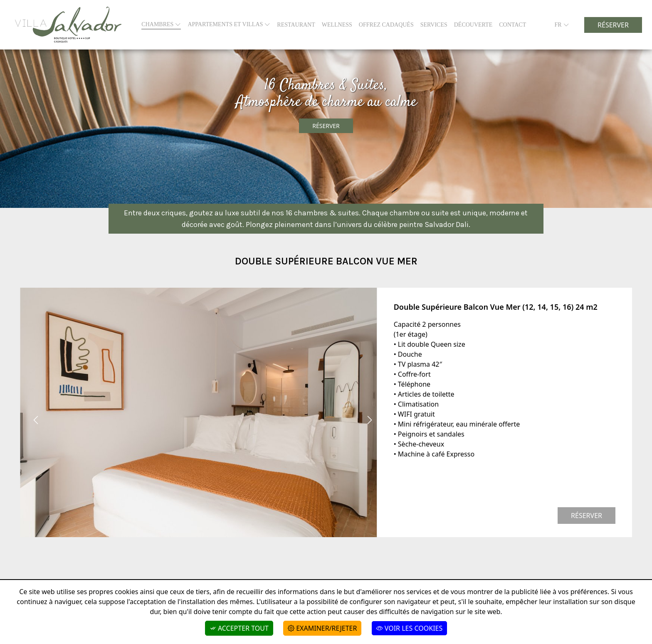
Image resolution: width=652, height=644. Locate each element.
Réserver (613, 25)
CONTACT (512, 25)
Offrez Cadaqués (386, 25)
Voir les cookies (410, 628)
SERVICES (434, 25)
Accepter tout (239, 628)
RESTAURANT (296, 25)
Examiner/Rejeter (322, 628)
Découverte (473, 25)
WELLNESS (337, 25)
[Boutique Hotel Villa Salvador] (68, 25)
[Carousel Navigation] (199, 420)
